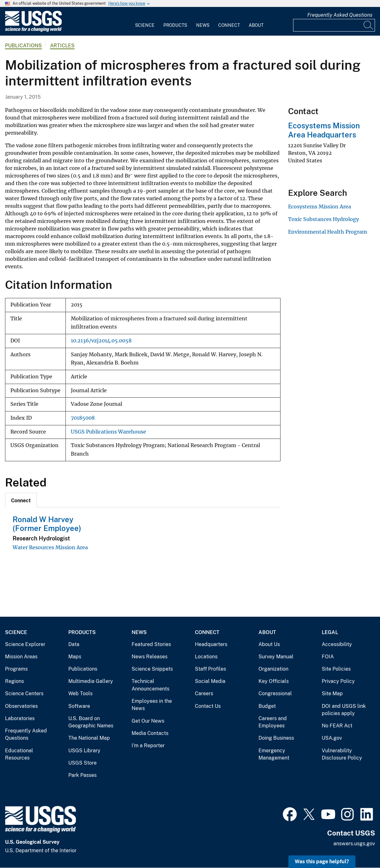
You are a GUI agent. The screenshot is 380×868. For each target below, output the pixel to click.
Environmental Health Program (328, 232)
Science (145, 25)
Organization (273, 669)
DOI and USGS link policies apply (344, 710)
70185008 (83, 418)
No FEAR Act (337, 726)
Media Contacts (150, 733)
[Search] (369, 25)
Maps (75, 657)
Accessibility (337, 644)
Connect (229, 25)
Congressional (275, 693)
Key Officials (274, 681)
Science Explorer (25, 644)
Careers (204, 693)
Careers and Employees (273, 722)
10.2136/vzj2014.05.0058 (101, 341)
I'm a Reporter (148, 746)
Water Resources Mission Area (50, 547)
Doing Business (276, 738)
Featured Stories (151, 644)
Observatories (21, 706)
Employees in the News (152, 705)
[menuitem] (145, 21)
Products (175, 25)
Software (79, 706)
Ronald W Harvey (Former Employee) (47, 524)
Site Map (332, 693)
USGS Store (82, 763)
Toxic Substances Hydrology (323, 219)
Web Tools (80, 693)
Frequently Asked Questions (340, 15)
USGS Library (84, 751)
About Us (269, 644)
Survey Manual (276, 657)
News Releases (150, 657)
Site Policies (336, 669)
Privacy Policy (338, 681)
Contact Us (208, 706)
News (203, 25)
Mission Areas (21, 657)
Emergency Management (274, 754)
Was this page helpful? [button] (322, 862)
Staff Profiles (210, 669)
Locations (206, 657)
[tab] (21, 500)
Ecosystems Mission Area (320, 207)
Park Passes (82, 775)
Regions (14, 681)
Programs (16, 669)
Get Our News (148, 721)
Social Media (210, 681)
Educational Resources (19, 754)
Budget (267, 706)
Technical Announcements (150, 685)
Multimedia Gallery (91, 681)
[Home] (33, 30)
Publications (23, 46)
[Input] (334, 25)
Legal (330, 632)
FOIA (328, 657)
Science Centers (24, 693)
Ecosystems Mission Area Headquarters (324, 130)
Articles (62, 46)
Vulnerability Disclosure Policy (342, 754)
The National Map (89, 738)
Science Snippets (152, 669)
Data (74, 644)
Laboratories (20, 718)
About (256, 25)
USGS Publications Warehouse (108, 432)
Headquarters (211, 644)
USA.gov (332, 738)
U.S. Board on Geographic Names (91, 722)
